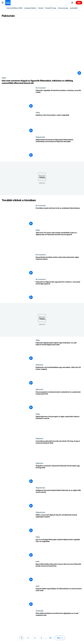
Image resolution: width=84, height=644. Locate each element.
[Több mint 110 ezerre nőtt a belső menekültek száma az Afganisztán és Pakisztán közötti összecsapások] (59, 241)
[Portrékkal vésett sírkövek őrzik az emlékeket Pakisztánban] (59, 217)
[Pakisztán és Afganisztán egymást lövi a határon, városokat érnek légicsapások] (59, 291)
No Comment (41, 88)
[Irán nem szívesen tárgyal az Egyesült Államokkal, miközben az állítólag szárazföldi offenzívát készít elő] (42, 82)
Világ (4, 78)
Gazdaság (39, 611)
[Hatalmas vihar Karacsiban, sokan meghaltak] (59, 124)
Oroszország (63, 8)
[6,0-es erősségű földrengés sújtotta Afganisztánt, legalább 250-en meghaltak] (59, 548)
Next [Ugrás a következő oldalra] (59, 638)
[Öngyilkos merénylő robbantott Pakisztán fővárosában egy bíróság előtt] (59, 474)
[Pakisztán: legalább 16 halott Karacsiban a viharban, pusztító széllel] (59, 99)
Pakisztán (39, 365)
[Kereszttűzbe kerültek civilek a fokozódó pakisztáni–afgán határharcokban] (59, 266)
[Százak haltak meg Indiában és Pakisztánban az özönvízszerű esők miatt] (59, 597)
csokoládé (74, 8)
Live (79, 3)
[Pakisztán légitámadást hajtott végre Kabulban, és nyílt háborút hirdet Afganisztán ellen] (59, 352)
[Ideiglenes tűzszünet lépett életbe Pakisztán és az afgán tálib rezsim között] (59, 499)
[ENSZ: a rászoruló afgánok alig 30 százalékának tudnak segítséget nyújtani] (59, 524)
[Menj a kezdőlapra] (8, 3)
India (38, 561)
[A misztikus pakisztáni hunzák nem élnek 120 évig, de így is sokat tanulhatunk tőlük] (59, 450)
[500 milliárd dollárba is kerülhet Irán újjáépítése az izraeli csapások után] (59, 622)
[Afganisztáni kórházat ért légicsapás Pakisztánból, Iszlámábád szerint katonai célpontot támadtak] (59, 148)
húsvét (41, 8)
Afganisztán (40, 137)
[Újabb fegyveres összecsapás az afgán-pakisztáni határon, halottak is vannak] (59, 425)
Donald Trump (51, 8)
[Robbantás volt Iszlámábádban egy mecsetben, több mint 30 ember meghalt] (59, 376)
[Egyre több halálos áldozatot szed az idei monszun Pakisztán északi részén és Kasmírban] (59, 573)
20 (50, 638)
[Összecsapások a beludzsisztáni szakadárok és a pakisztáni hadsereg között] (59, 401)
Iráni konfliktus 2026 (15, 8)
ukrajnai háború (30, 8)
